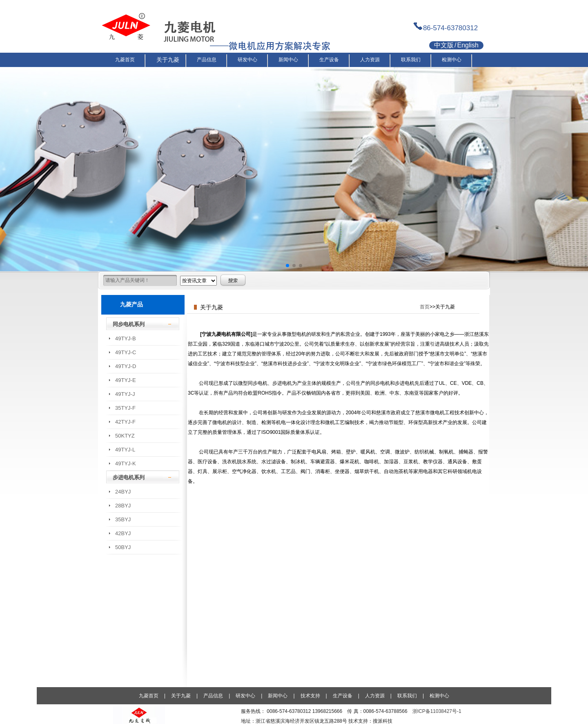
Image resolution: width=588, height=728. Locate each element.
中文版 (444, 45)
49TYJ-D (126, 366)
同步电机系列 (129, 324)
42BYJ (123, 533)
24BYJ (123, 492)
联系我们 (407, 696)
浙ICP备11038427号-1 (437, 711)
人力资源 (375, 696)
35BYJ (123, 519)
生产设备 (343, 696)
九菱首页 (149, 696)
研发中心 (245, 696)
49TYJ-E (126, 380)
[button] (287, 266)
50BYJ (123, 547)
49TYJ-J (125, 394)
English (468, 45)
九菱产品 (131, 304)
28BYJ (123, 506)
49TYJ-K (126, 463)
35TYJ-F (125, 408)
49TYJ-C (126, 352)
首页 (425, 307)
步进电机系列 (129, 477)
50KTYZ (125, 436)
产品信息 (213, 696)
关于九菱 (181, 696)
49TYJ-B (126, 338)
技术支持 (310, 696)
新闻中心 (278, 696)
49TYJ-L (125, 450)
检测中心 (439, 696)
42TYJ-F (125, 422)
